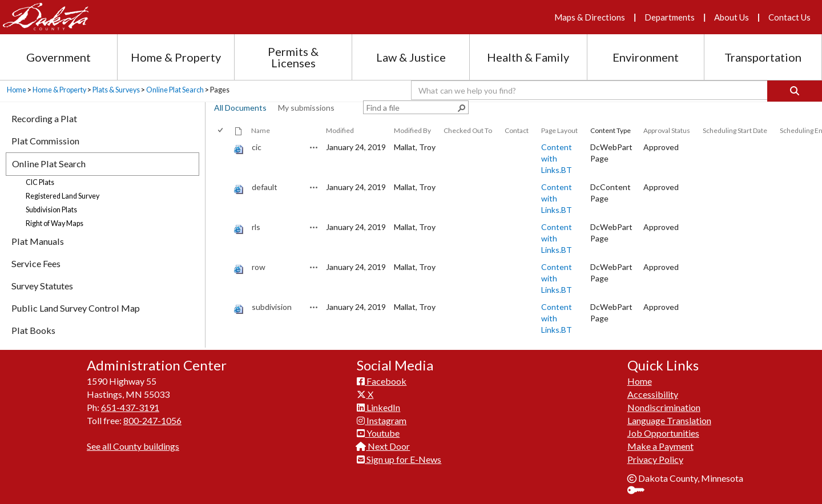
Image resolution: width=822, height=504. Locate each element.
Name (261, 130)
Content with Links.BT (557, 158)
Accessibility (653, 394)
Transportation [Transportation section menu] (763, 57)
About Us (732, 17)
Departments (670, 17)
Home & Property (59, 90)
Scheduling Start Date (735, 130)
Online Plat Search (175, 90)
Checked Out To (468, 130)
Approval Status (667, 130)
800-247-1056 (152, 420)
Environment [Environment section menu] (646, 57)
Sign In (640, 491)
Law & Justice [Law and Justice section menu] (411, 57)
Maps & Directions (590, 17)
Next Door (383, 446)
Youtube (378, 433)
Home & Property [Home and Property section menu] (176, 57)
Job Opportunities (663, 433)
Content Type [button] (611, 130)
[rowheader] (223, 159)
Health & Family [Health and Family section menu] (528, 57)
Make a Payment (660, 446)
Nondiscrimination (664, 407)
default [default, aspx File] (265, 187)
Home (17, 90)
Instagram (382, 420)
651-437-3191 (130, 407)
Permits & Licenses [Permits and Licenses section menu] (293, 57)
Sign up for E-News (399, 459)
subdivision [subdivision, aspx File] (272, 307)
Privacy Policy (655, 459)
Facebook (382, 381)
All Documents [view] (240, 108)
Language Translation (669, 420)
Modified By (412, 130)
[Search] (795, 91)
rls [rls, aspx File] (256, 227)
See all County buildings (133, 446)
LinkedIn (378, 407)
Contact (517, 130)
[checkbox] (221, 130)
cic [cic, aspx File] (257, 147)
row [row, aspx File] (259, 267)
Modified (340, 130)
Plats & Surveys (116, 90)
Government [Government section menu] (59, 57)
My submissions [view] (306, 108)
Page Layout (559, 130)
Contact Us (789, 17)
